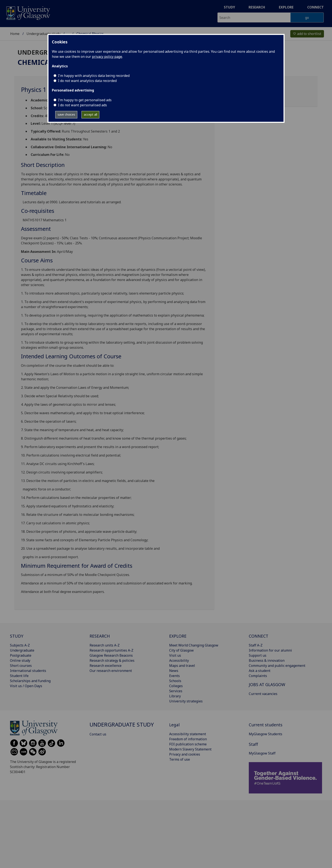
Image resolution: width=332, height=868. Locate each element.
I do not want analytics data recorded (87, 81)
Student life (19, 676)
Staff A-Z (256, 645)
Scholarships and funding (30, 681)
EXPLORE (178, 636)
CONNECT (259, 636)
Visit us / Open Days (26, 686)
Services (176, 691)
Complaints (258, 676)
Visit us (175, 655)
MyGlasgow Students (266, 734)
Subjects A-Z (20, 645)
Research (257, 7)
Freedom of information (188, 739)
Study (229, 7)
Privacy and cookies (185, 754)
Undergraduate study (43, 34)
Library (175, 696)
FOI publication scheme (188, 744)
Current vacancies (263, 694)
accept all (91, 114)
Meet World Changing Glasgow (194, 645)
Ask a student (260, 671)
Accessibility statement (188, 734)
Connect (315, 7)
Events (174, 676)
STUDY (17, 636)
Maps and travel (182, 666)
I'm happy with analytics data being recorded (94, 76)
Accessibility (179, 660)
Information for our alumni (270, 650)
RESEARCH (100, 636)
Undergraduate (22, 650)
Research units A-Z (105, 645)
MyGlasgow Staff (262, 753)
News (174, 671)
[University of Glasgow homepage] (28, 13)
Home (15, 34)
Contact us (98, 734)
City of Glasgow (181, 650)
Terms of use (180, 759)
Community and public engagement (277, 666)
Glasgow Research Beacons (111, 655)
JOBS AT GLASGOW (267, 685)
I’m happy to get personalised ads (85, 100)
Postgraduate (21, 655)
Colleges (176, 686)
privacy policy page (107, 57)
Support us (258, 655)
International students (28, 671)
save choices (66, 114)
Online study (20, 660)
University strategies (186, 701)
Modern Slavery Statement (190, 749)
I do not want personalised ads (82, 105)
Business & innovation (267, 660)
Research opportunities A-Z (111, 650)
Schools (175, 681)
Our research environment (111, 671)
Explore (286, 7)
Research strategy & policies (112, 660)
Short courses (21, 666)
